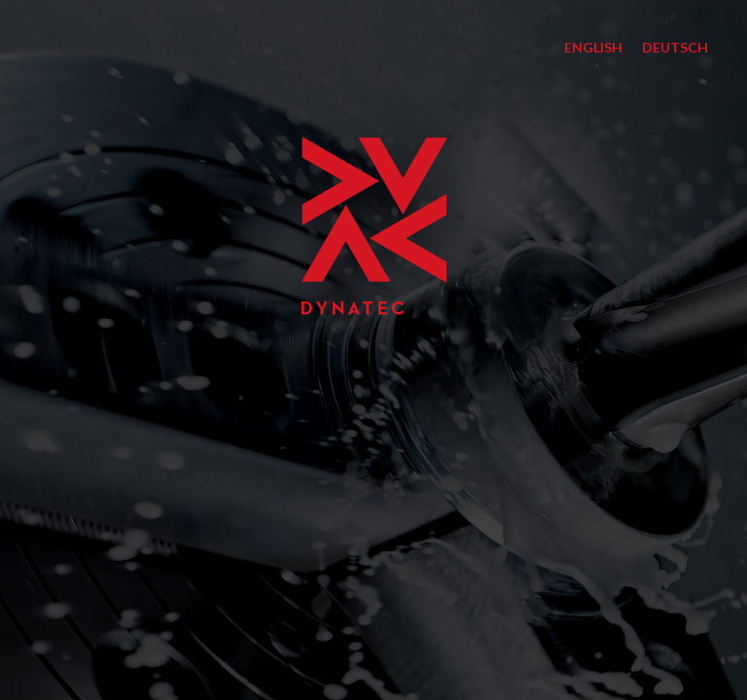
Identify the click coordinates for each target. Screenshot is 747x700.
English (593, 47)
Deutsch (675, 47)
